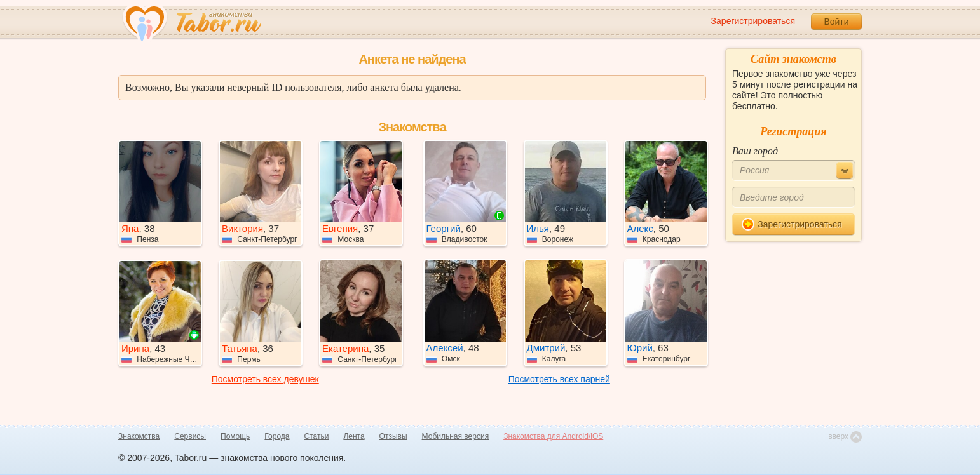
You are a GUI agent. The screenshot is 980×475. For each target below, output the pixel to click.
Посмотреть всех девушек (265, 379)
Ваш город (755, 151)
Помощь (235, 436)
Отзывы (393, 436)
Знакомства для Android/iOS (553, 436)
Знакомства (139, 436)
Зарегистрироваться (753, 21)
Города (277, 436)
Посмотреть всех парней (559, 379)
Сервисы (190, 436)
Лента (354, 436)
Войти (836, 22)
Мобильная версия (456, 436)
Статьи (317, 436)
